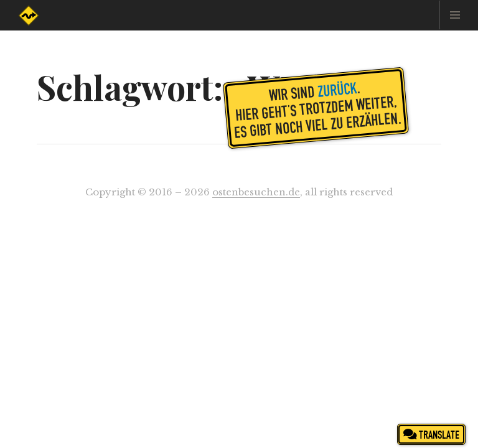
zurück (337, 89)
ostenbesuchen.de (256, 192)
